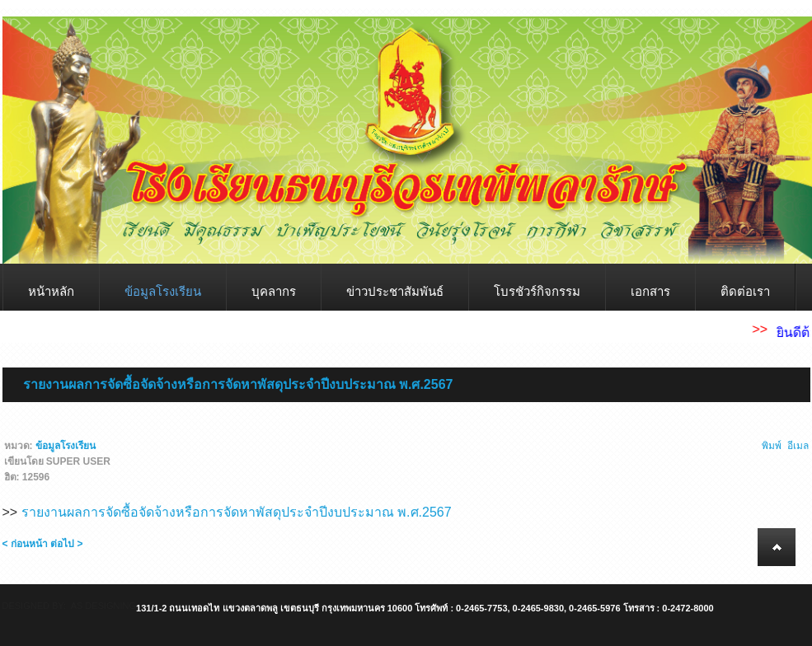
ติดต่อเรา (745, 291)
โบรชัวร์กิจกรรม (537, 291)
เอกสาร (650, 291)
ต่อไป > (66, 544)
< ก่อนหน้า (25, 544)
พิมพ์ (771, 446)
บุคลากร (274, 291)
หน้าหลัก (51, 291)
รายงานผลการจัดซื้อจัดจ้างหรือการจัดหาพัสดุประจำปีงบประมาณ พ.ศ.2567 (238, 384)
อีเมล (798, 446)
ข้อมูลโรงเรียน (163, 291)
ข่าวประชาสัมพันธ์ (395, 291)
